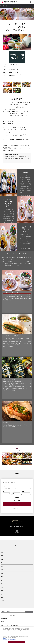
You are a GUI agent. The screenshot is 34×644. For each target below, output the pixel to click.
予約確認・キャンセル (17, 509)
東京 (2, 559)
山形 (2, 552)
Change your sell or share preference (9, 640)
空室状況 (17, 497)
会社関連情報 (4, 618)
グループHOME (4, 538)
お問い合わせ (11, 5)
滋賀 (2, 570)
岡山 (2, 584)
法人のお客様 (17, 500)
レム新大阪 (23, 538)
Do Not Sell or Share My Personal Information (17, 642)
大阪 (2, 577)
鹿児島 (3, 601)
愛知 (2, 566)
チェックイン (6, 481)
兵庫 (2, 580)
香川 (2, 594)
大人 (4, 492)
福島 (2, 556)
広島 (2, 591)
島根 (2, 587)
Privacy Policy (5, 638)
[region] (17, 635)
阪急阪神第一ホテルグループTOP (17, 616)
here (18, 630)
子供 (13, 492)
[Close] (32, 629)
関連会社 (3, 622)
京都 (2, 573)
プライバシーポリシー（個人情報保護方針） (10, 626)
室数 (23, 492)
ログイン (30, 2)
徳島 (2, 598)
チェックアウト (6, 486)
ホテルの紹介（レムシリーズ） (14, 538)
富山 (2, 563)
